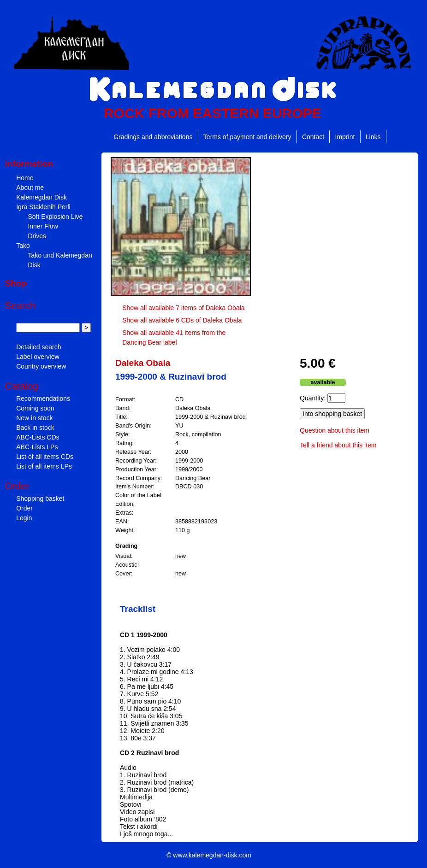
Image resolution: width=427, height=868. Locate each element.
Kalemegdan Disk (42, 197)
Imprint (345, 137)
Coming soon (35, 408)
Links (373, 137)
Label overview (38, 357)
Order (24, 508)
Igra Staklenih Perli (43, 207)
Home (25, 178)
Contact (313, 137)
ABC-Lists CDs (38, 437)
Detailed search (39, 347)
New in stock (34, 418)
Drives (37, 236)
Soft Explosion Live (55, 217)
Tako (23, 246)
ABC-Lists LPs (37, 447)
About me (30, 188)
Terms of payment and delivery (247, 137)
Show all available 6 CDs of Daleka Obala (182, 320)
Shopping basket (40, 499)
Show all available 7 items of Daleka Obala (183, 308)
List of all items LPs (44, 466)
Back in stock (35, 428)
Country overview (41, 366)
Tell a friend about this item (338, 445)
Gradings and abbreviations (153, 137)
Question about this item (335, 430)
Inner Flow (43, 226)
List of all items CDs (45, 457)
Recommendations (43, 399)
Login (24, 518)
